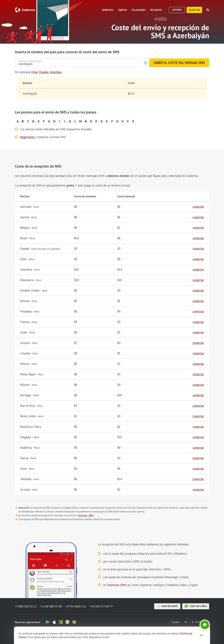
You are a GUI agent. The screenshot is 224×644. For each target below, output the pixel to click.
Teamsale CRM (116, 585)
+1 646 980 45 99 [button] (51, 606)
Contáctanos (167, 606)
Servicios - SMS (86, 515)
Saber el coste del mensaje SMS (179, 63)
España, (44, 72)
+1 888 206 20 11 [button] (26, 606)
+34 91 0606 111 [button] (76, 606)
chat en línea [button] (196, 606)
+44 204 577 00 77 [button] (101, 606)
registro (194, 10)
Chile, (35, 72)
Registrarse (27, 137)
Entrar (177, 10)
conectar (198, 207)
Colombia (56, 72)
